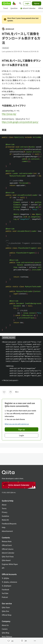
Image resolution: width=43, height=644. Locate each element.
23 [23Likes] (12, 641)
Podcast (5, 597)
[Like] (4, 392)
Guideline (5, 516)
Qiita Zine (5, 611)
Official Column (8, 549)
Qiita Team (6, 607)
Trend (5, 8)
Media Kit (5, 520)
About (4, 505)
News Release (7, 637)
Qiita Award (6, 560)
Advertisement (7, 531)
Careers (5, 629)
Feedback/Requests (9, 524)
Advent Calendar (28, 8)
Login (27, 3)
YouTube (5, 593)
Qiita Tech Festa (8, 557)
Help (4, 527)
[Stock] (11, 392)
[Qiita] (6, 3)
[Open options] (35, 641)
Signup (37, 3)
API (3, 568)
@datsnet (8, 29)
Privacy (5, 512)
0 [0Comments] (17, 392)
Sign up (22, 429)
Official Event (7, 545)
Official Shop (7, 615)
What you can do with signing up (17, 424)
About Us (5, 625)
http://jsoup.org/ (9, 114)
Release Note (7, 541)
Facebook (5, 589)
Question (14, 8)
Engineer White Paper (10, 564)
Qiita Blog (6, 633)
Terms (4, 508)
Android (6, 48)
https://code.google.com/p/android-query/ (20, 122)
